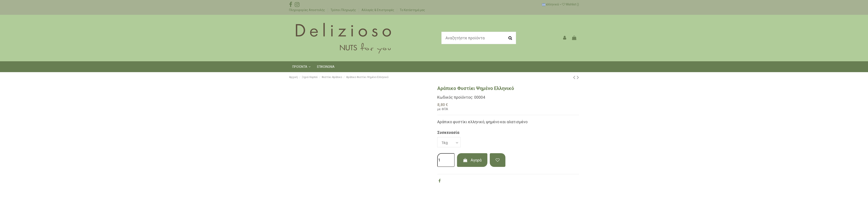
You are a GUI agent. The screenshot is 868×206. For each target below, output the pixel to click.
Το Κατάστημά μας (412, 10)
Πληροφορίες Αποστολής (307, 10)
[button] (301, 67)
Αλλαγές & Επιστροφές (378, 10)
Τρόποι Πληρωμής (344, 10)
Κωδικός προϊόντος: (455, 97)
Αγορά (472, 160)
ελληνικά (552, 4)
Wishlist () (570, 4)
